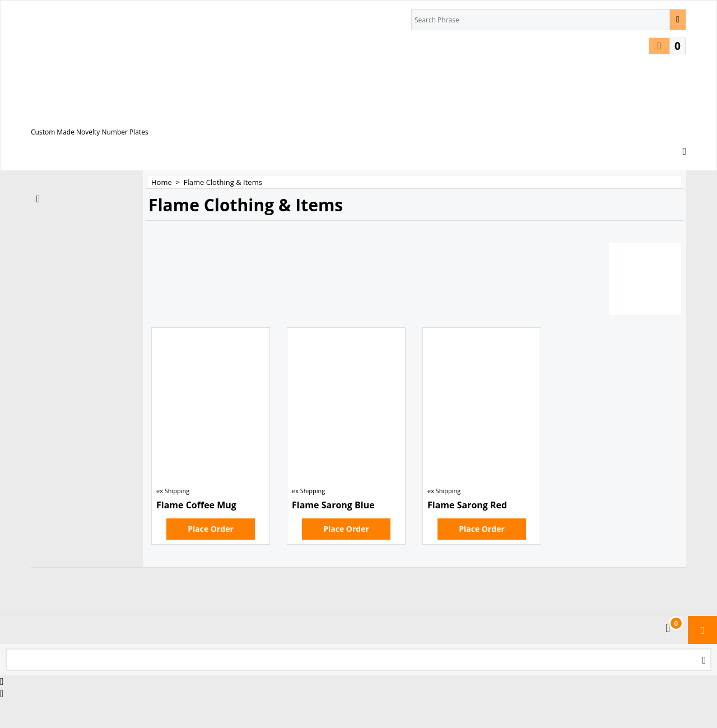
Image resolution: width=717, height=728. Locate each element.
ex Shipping (173, 491)
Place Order (211, 529)
